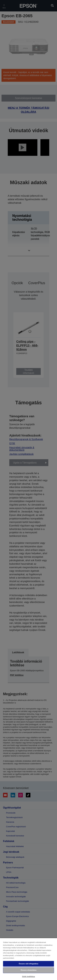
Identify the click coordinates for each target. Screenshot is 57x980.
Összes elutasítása (29, 970)
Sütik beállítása (28, 976)
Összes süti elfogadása (28, 964)
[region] (28, 959)
